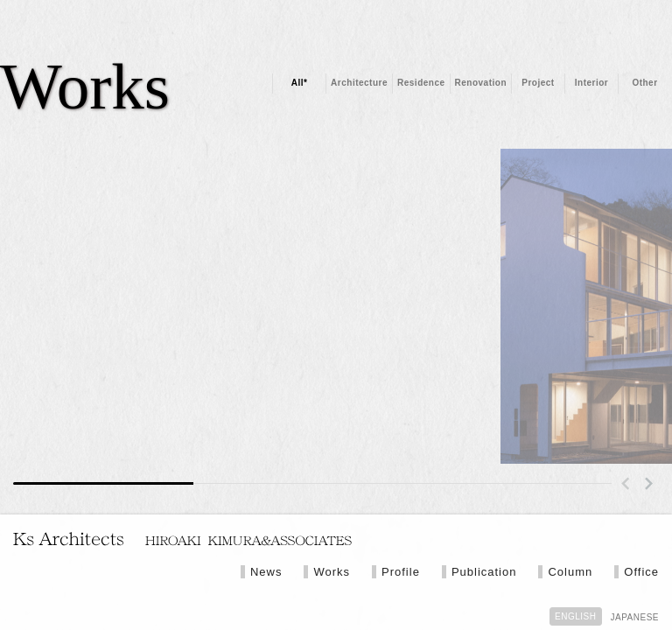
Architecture (359, 83)
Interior (591, 83)
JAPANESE (635, 617)
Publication (484, 572)
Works (332, 572)
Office (641, 572)
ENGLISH (575, 616)
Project (538, 83)
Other (644, 83)
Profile (401, 572)
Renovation (481, 83)
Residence (421, 83)
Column (570, 572)
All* (300, 83)
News (266, 572)
